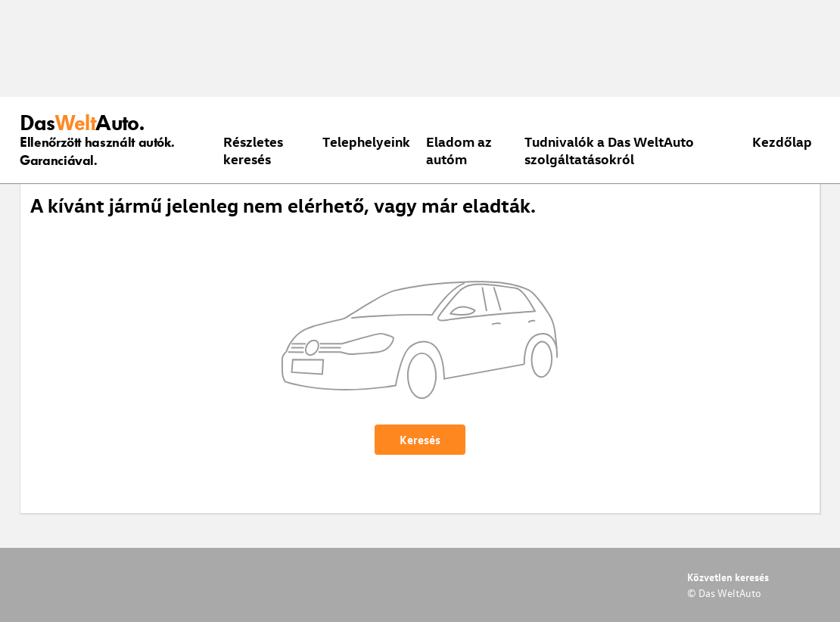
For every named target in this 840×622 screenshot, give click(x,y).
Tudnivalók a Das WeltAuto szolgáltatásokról (609, 150)
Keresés (420, 440)
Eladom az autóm (459, 150)
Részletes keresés (253, 150)
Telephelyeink (366, 141)
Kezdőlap (782, 141)
